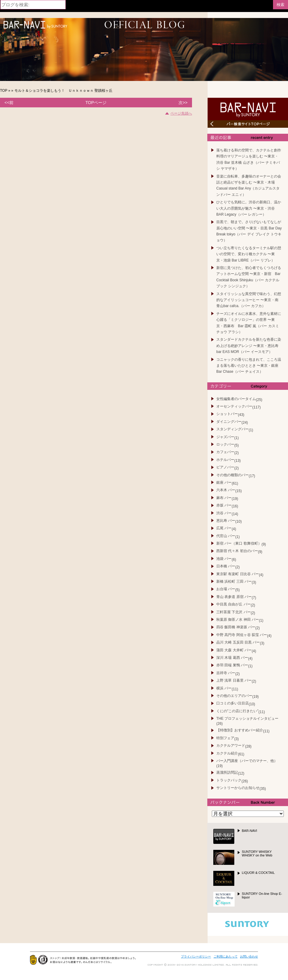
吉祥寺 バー (226, 673)
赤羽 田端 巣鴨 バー (232, 665)
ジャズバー (225, 437)
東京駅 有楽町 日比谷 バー (238, 574)
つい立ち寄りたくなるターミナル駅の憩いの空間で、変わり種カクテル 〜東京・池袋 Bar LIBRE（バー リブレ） (249, 254)
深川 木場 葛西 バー (232, 658)
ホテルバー (225, 460)
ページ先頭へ (181, 113)
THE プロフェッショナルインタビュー (247, 719)
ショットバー (227, 414)
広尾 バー (224, 528)
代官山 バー (226, 536)
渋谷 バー (224, 513)
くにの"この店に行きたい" (237, 711)
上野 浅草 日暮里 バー (234, 680)
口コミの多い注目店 (232, 703)
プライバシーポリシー (196, 956)
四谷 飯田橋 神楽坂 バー (236, 627)
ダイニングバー (229, 422)
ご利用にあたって (226, 956)
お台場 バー (226, 589)
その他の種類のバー (232, 475)
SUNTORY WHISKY (257, 853)
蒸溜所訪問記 (227, 772)
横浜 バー (224, 688)
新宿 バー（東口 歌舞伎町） (239, 543)
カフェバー (225, 452)
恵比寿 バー (226, 521)
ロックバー (225, 444)
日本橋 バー (226, 566)
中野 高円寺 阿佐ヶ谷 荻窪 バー (242, 635)
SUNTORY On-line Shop (262, 895)
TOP (4, 91)
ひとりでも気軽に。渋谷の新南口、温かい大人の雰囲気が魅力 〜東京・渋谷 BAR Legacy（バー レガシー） (249, 208)
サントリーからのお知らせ (238, 788)
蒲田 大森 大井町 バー (234, 650)
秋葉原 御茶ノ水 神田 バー (238, 620)
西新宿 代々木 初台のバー (237, 551)
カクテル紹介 (227, 753)
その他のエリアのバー (234, 696)
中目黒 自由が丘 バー (234, 604)
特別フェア (225, 738)
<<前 (9, 103)
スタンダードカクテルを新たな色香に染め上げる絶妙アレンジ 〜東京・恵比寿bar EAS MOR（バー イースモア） (249, 346)
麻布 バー (224, 498)
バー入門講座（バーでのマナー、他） (247, 761)
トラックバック (229, 780)
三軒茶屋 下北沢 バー (234, 612)
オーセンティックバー (234, 406)
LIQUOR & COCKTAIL (258, 873)
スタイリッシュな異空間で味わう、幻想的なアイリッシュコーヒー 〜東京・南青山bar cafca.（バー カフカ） (249, 300)
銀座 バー (224, 483)
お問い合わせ (249, 956)
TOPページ (96, 103)
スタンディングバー (232, 429)
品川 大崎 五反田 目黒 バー (238, 642)
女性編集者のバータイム (236, 399)
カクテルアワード (231, 745)
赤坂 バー (224, 505)
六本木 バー (226, 490)
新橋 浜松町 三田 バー (234, 581)
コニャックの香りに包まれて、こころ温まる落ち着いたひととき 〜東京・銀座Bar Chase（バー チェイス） (249, 366)
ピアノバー (225, 467)
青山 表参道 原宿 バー (234, 597)
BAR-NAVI (249, 831)
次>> (183, 103)
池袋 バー (224, 559)
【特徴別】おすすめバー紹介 (240, 730)
